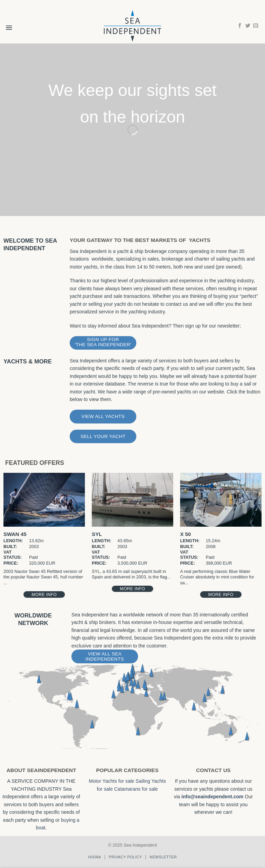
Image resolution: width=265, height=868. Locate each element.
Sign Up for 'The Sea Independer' (103, 342)
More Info (44, 595)
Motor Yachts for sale (111, 781)
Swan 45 (15, 534)
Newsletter (163, 857)
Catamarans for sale (136, 789)
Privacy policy (125, 857)
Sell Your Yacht (103, 436)
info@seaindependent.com (213, 797)
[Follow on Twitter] (248, 26)
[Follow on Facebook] (240, 26)
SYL (97, 534)
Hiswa (95, 857)
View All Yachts (103, 416)
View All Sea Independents (105, 656)
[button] (9, 23)
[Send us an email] (256, 26)
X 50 (185, 534)
